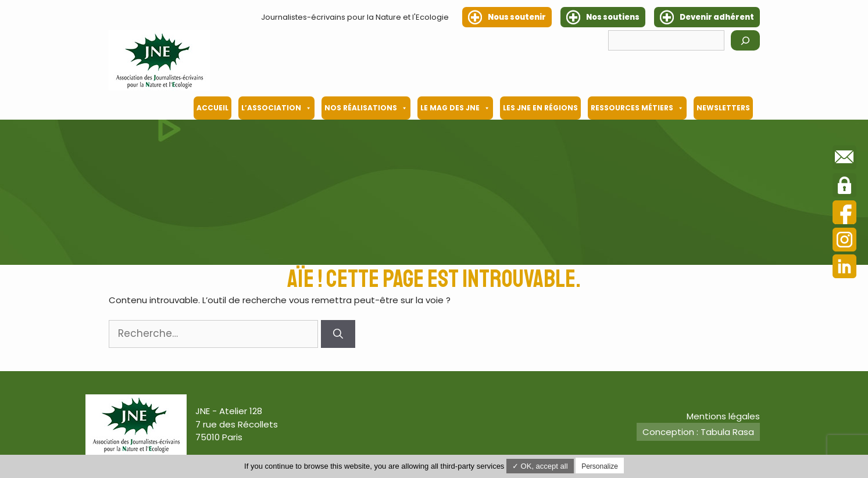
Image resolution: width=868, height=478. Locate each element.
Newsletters (723, 108)
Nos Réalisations (366, 108)
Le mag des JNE (455, 108)
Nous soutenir (517, 17)
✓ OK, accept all (540, 466)
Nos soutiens (613, 17)
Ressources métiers (637, 108)
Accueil (212, 108)
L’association (276, 108)
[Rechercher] (745, 40)
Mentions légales (723, 416)
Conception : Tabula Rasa (698, 432)
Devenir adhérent (717, 17)
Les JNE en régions (540, 108)
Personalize (600, 466)
